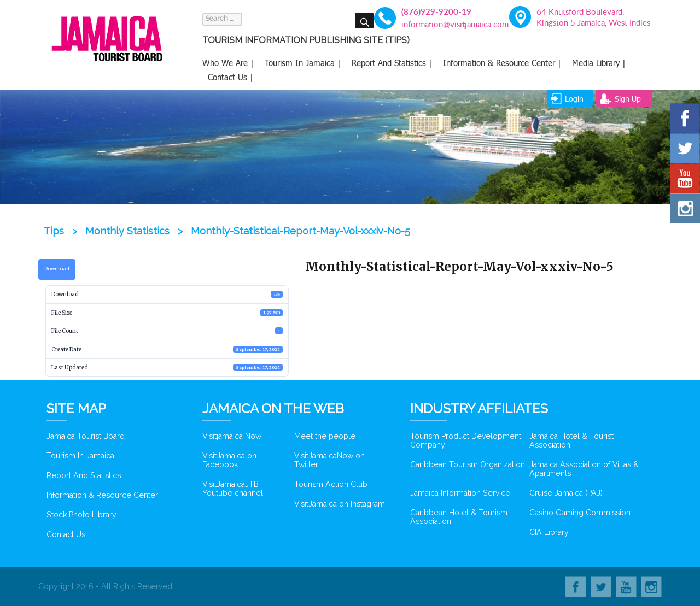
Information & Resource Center (102, 495)
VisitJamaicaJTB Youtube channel (233, 489)
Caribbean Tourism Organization (468, 464)
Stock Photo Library (81, 515)
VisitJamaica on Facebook (229, 460)
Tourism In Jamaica (80, 456)
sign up (628, 99)
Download (57, 269)
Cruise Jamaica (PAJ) (566, 493)
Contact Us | (231, 77)
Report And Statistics (84, 475)
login (574, 99)
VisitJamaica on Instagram (340, 504)
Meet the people (325, 436)
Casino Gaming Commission (580, 513)
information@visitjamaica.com (449, 24)
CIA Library (549, 532)
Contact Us (66, 534)
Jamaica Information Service (460, 493)
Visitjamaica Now (232, 436)
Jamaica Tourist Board (86, 436)
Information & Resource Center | (502, 63)
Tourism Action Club (331, 484)
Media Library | (599, 63)
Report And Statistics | (392, 63)
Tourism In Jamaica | (303, 63)
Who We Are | (228, 63)
